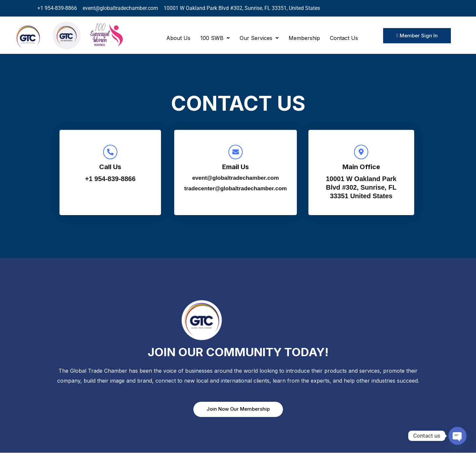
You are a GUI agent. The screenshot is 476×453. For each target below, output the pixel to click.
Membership (304, 38)
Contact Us (344, 38)
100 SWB (215, 38)
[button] (215, 38)
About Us (178, 38)
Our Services (259, 38)
